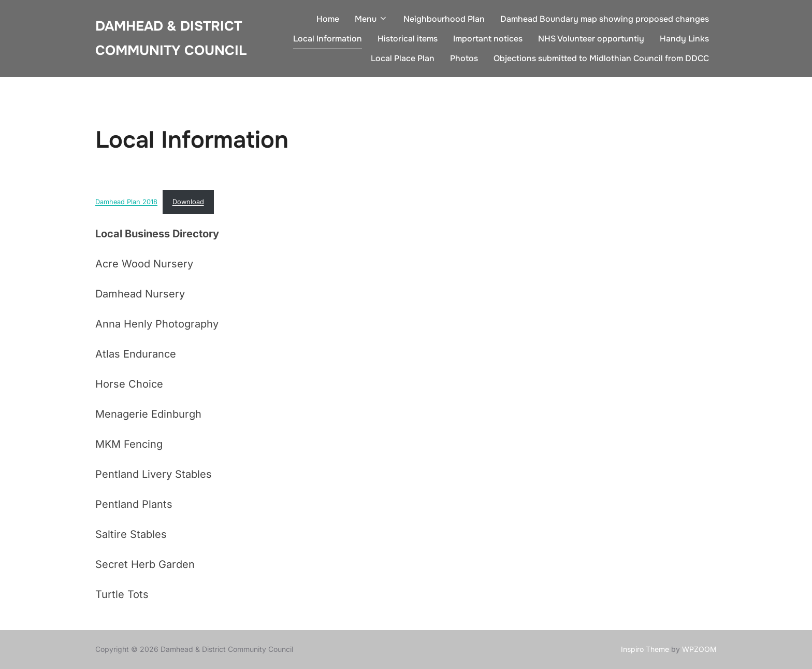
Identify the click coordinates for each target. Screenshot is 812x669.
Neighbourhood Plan (444, 19)
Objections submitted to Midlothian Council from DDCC (601, 58)
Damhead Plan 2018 (126, 202)
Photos (464, 58)
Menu (371, 19)
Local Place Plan (403, 58)
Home (328, 19)
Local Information (328, 39)
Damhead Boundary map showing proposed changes (605, 19)
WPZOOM (699, 649)
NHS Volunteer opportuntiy (591, 39)
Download (188, 202)
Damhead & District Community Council (171, 38)
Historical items (408, 39)
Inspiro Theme (645, 649)
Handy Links (684, 39)
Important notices (488, 39)
